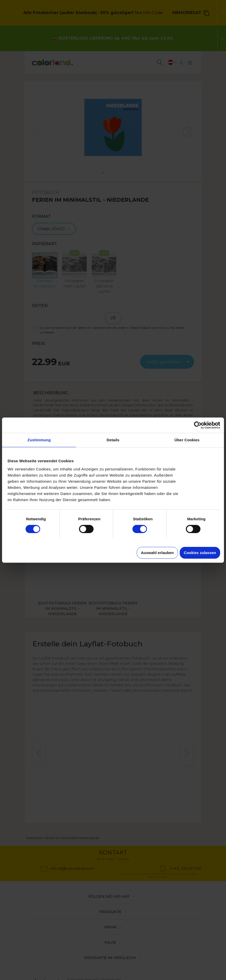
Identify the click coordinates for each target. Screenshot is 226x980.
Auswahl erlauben (157, 553)
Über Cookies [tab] (187, 440)
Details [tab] (113, 440)
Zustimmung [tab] (39, 440)
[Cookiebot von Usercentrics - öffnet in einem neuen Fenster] (198, 425)
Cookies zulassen (200, 553)
